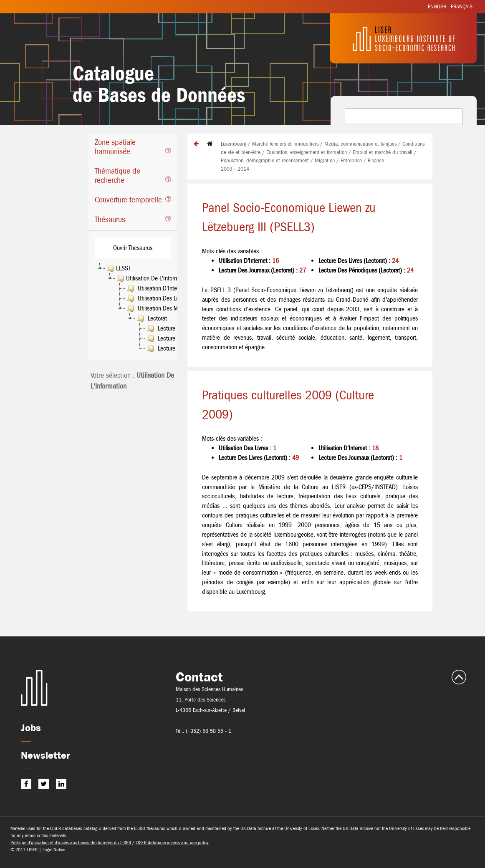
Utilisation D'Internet (156, 288)
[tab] (133, 148)
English (437, 6)
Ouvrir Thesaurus (133, 248)
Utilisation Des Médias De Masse (171, 308)
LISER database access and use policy (172, 843)
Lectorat (151, 318)
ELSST (118, 268)
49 (296, 458)
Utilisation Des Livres (156, 298)
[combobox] (404, 117)
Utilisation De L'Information (153, 278)
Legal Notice (54, 850)
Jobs (31, 728)
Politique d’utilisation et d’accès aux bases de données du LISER (71, 843)
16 (275, 261)
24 (395, 261)
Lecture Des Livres (173, 338)
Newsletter (45, 755)
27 (303, 270)
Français (462, 6)
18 (375, 448)
